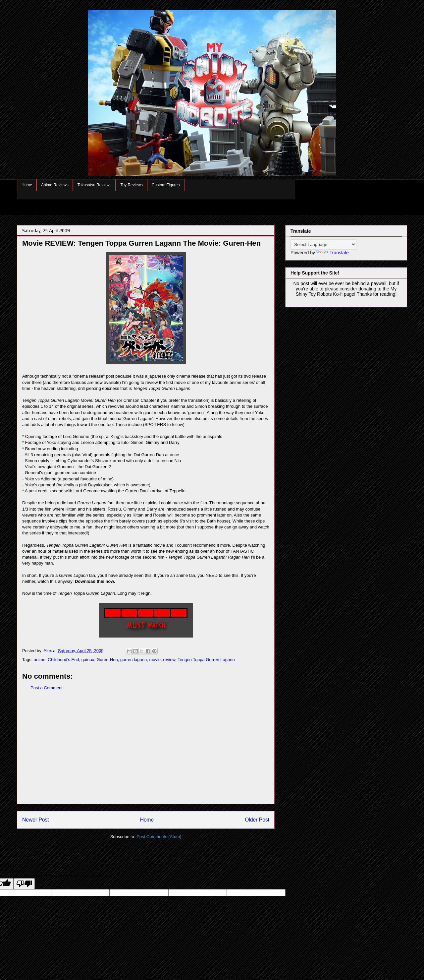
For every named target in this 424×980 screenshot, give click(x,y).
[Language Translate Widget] (323, 245)
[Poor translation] (24, 884)
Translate (333, 253)
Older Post (257, 820)
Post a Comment (47, 688)
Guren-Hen (107, 660)
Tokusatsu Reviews (95, 185)
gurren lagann (133, 660)
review (169, 660)
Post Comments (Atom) (159, 837)
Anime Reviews (55, 185)
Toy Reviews (131, 185)
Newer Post (36, 820)
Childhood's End (63, 660)
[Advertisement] (146, 753)
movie (155, 660)
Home (27, 185)
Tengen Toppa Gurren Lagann (206, 660)
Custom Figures (166, 185)
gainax (88, 660)
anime (40, 660)
